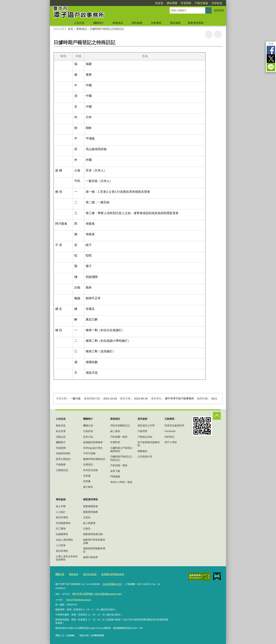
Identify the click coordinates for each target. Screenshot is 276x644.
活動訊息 (61, 437)
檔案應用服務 (90, 512)
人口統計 (61, 512)
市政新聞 (61, 448)
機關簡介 (99, 23)
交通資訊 (88, 464)
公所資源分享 (145, 457)
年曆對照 (115, 442)
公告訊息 (79, 23)
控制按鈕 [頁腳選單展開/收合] (217, 416)
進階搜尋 (219, 10)
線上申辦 (61, 506)
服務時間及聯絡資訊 (94, 459)
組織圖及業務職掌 (93, 442)
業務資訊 (118, 23)
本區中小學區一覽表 (121, 482)
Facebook (271, 50)
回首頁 (159, 3)
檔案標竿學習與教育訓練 (94, 541)
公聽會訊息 (62, 470)
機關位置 (60, 574)
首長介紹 (88, 437)
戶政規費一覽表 (119, 437)
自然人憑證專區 (64, 540)
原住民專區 (62, 551)
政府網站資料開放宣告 (113, 574)
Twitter (271, 59)
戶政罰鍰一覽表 (119, 465)
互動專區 (156, 23)
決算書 (87, 476)
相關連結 (142, 451)
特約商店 (170, 437)
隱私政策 (74, 574)
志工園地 (61, 528)
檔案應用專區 (196, 23)
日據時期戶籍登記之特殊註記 (107, 29)
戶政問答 (142, 431)
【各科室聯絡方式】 (112, 584)
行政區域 (88, 431)
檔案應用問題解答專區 (94, 550)
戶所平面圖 (89, 453)
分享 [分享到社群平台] (271, 44)
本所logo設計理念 (93, 448)
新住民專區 (62, 517)
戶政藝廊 (61, 464)
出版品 (87, 528)
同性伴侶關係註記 (120, 426)
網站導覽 (172, 3)
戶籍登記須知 (145, 437)
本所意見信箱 (90, 470)
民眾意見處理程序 (174, 426)
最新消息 (61, 426)
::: (48, 1)
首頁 (71, 29)
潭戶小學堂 (171, 442)
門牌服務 (115, 476)
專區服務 (175, 23)
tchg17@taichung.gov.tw (79, 600)
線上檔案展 (89, 523)
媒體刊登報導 (90, 557)
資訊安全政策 (90, 574)
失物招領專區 (63, 453)
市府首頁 (217, 3)
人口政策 (61, 545)
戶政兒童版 (201, 3)
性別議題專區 (63, 523)
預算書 (87, 481)
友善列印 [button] (209, 34)
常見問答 (186, 3)
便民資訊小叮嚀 (146, 426)
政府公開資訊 (63, 459)
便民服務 (137, 23)
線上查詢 (115, 431)
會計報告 (88, 487)
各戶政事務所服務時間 (149, 444)
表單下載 (115, 471)
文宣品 (87, 517)
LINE (271, 67)
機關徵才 (61, 442)
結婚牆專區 (62, 534)
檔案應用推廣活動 (93, 534)
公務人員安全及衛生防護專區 (67, 558)
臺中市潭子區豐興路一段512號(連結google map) (97, 594)
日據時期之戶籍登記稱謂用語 (121, 449)
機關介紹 (88, 426)
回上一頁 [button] (218, 34)
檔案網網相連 (90, 506)
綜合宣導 (61, 431)
